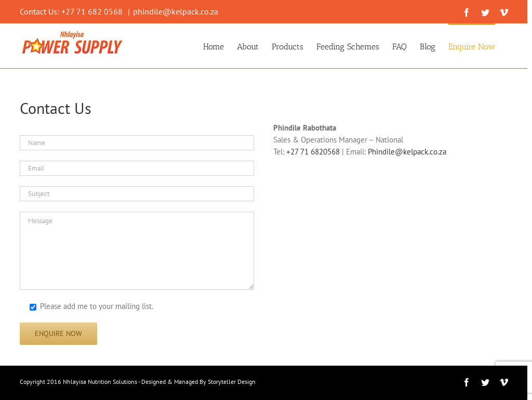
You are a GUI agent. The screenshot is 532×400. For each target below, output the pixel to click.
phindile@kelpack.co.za (176, 11)
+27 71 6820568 (313, 152)
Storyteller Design (232, 382)
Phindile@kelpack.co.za (407, 152)
